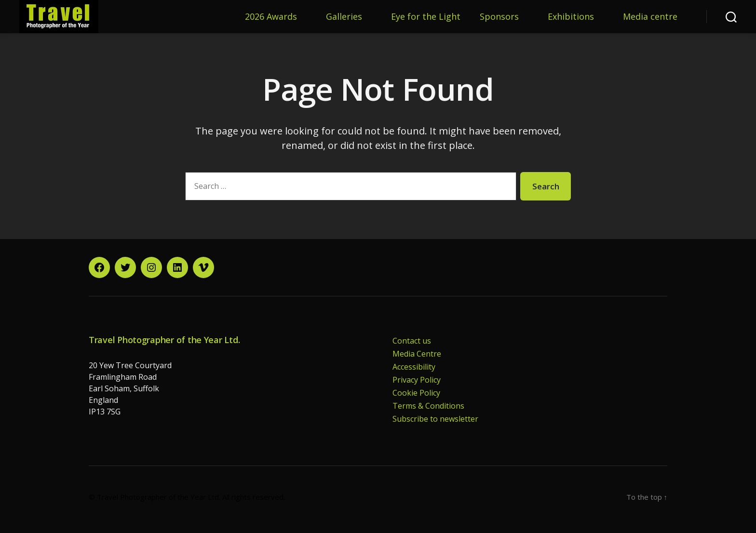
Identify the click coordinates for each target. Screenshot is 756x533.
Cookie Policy (416, 393)
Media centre (650, 17)
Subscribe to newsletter (435, 419)
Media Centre (417, 354)
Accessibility (414, 367)
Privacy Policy (417, 380)
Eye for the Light (426, 17)
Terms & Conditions (428, 406)
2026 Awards (271, 17)
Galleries (344, 17)
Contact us (412, 341)
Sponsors (499, 17)
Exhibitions (571, 17)
